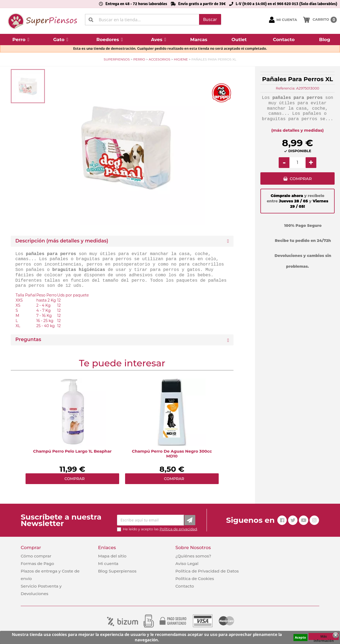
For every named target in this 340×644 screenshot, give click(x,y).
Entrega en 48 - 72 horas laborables (136, 4)
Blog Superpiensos (117, 571)
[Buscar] (153, 20)
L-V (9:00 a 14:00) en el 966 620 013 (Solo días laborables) (286, 4)
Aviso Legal (187, 563)
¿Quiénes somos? (193, 556)
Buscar (210, 19)
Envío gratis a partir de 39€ (202, 4)
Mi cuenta (108, 563)
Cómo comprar (36, 556)
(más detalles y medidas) (298, 130)
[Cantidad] (297, 163)
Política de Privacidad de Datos (207, 571)
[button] (21, 40)
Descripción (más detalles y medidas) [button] (62, 241)
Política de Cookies (195, 579)
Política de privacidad (178, 529)
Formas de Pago (37, 563)
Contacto (185, 586)
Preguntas (28, 340)
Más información (324, 637)
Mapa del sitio (112, 556)
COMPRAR (301, 179)
